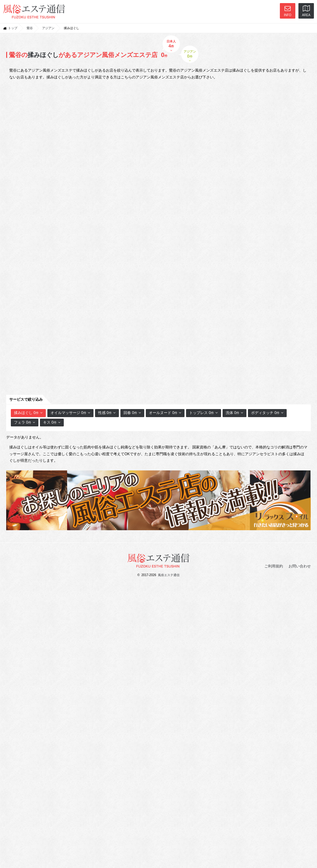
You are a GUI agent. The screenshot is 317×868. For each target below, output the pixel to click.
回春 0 (132, 413)
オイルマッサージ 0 (70, 413)
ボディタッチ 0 (267, 413)
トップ (13, 28)
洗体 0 (234, 413)
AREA (306, 11)
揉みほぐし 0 (28, 413)
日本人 (171, 46)
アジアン (48, 28)
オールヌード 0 (165, 413)
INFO (288, 11)
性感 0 (107, 413)
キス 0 (52, 422)
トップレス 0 (204, 413)
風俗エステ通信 (169, 575)
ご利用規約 (274, 566)
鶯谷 (30, 28)
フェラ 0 (25, 422)
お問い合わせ (300, 566)
